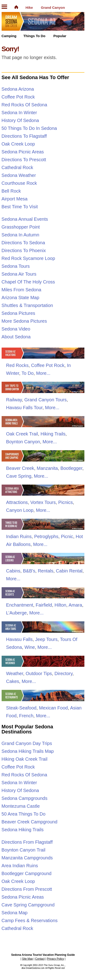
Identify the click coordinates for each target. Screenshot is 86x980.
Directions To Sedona (23, 243)
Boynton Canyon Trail (24, 850)
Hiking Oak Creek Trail (25, 759)
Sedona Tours (16, 266)
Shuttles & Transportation (27, 305)
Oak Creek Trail (22, 434)
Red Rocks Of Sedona (24, 105)
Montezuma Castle (21, 806)
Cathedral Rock (17, 167)
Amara (75, 605)
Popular (60, 36)
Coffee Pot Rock (18, 97)
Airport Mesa (15, 199)
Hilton (60, 605)
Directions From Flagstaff (27, 842)
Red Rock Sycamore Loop (28, 258)
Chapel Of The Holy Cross (28, 282)
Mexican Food (53, 708)
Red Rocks (17, 365)
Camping (9, 36)
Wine (30, 647)
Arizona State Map (21, 298)
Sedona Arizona (18, 89)
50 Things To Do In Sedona (29, 128)
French (26, 716)
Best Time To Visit (20, 207)
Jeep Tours (46, 639)
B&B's (29, 571)
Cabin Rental (69, 571)
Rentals (46, 571)
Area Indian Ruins (20, 866)
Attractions (17, 502)
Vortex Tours (43, 502)
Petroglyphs (46, 536)
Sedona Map (15, 913)
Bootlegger (71, 468)
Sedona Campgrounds (25, 798)
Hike (29, 7)
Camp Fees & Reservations (30, 920)
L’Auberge (17, 613)
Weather (15, 673)
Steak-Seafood (21, 708)
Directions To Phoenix (24, 250)
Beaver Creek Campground (29, 822)
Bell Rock (11, 191)
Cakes (13, 681)
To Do (28, 373)
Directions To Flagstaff (24, 136)
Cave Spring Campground (28, 905)
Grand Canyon (53, 7)
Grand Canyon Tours (45, 400)
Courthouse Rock (19, 183)
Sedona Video (16, 329)
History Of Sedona (20, 120)
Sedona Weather (19, 175)
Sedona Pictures (18, 313)
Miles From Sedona (21, 290)
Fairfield (44, 605)
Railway (14, 400)
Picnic (67, 536)
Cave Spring (19, 476)
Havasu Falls (19, 639)
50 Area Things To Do (24, 814)
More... (43, 373)
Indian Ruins (19, 536)
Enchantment (20, 605)
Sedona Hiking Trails (23, 830)
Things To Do (34, 36)
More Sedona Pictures (24, 321)
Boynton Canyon (23, 442)
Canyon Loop (20, 510)
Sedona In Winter (19, 113)
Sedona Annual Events (25, 219)
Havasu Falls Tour (24, 408)
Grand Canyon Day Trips (27, 743)
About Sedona (16, 337)
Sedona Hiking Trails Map (28, 751)
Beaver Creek (20, 468)
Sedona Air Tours (19, 274)
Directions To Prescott (24, 160)
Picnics (65, 502)
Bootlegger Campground (27, 873)
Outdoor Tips (39, 673)
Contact (40, 959)
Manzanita (47, 468)
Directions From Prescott (27, 889)
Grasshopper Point (21, 227)
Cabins (13, 571)
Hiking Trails (53, 434)
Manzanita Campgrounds (27, 858)
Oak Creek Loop (18, 144)
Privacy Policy (55, 959)
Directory (63, 673)
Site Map (27, 959)
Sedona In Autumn (21, 235)
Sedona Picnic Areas (23, 152)
